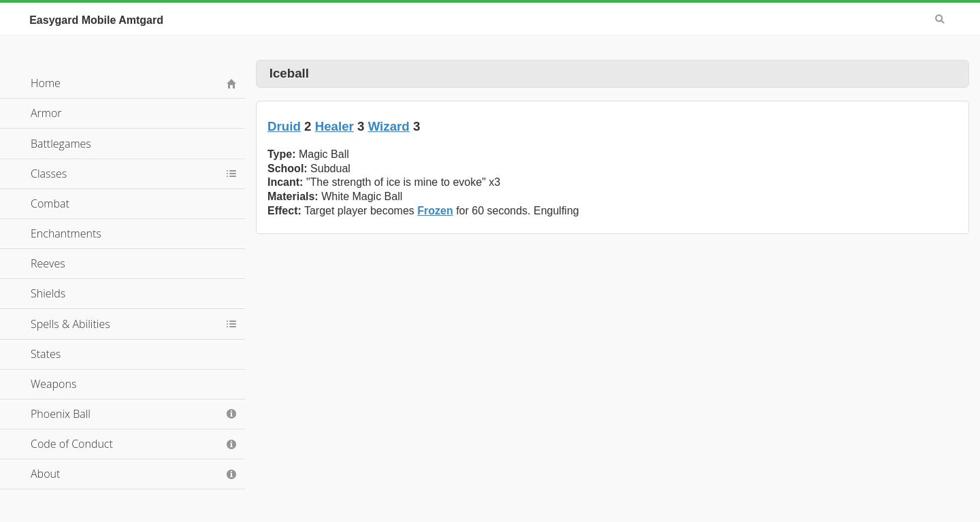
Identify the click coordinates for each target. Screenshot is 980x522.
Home (46, 83)
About (45, 474)
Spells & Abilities (70, 324)
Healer (334, 126)
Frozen (435, 211)
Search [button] (940, 19)
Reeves (48, 263)
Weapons (53, 384)
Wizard (389, 126)
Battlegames (61, 144)
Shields (48, 293)
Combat (50, 203)
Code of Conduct (72, 444)
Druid (284, 126)
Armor (46, 113)
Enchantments (66, 233)
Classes (49, 174)
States (46, 354)
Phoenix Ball (61, 414)
